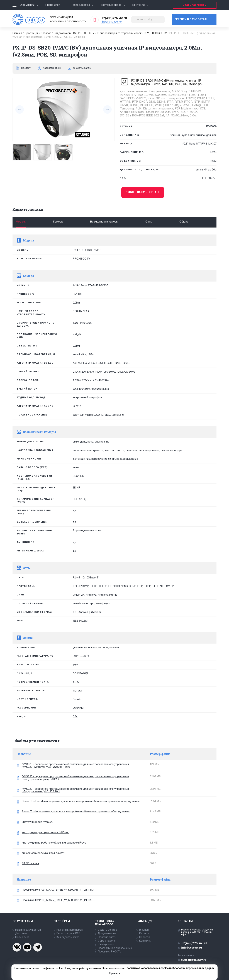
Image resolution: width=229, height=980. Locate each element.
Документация (107, 934)
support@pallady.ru (194, 960)
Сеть (149, 222)
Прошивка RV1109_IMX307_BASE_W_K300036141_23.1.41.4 (58, 890)
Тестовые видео (113, 5)
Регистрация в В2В (68, 934)
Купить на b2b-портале (143, 192)
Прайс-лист (55, 5)
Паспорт (26, 68)
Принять (115, 974)
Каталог (46, 33)
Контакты (141, 5)
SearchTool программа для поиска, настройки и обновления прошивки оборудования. (76, 812)
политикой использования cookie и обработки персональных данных (170, 968)
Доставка (21, 934)
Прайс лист (22, 937)
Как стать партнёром (70, 930)
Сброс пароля (107, 941)
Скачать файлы (82, 68)
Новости (145, 937)
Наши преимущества (28, 930)
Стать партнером (195, 5)
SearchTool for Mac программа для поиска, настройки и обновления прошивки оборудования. (81, 801)
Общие (184, 222)
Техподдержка (82, 5)
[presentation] (20, 110)
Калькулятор (106, 945)
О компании (29, 5)
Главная (17, 33)
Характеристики (52, 68)
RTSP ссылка (30, 864)
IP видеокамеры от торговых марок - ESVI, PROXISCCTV (132, 33)
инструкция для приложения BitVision (46, 832)
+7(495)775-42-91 (114, 18)
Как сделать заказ (68, 937)
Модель (21, 222)
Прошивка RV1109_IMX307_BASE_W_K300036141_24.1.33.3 (58, 900)
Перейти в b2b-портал (191, 20)
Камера (58, 222)
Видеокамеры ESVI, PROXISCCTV (74, 33)
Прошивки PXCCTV (110, 952)
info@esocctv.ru (192, 947)
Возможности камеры (104, 222)
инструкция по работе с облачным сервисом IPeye (54, 843)
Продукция (32, 33)
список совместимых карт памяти (43, 853)
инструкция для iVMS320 (37, 822)
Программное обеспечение (115, 948)
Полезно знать (107, 937)
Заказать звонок (112, 22)
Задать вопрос (107, 930)
